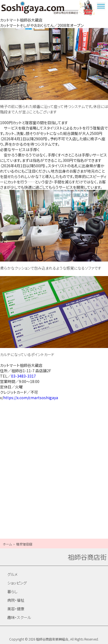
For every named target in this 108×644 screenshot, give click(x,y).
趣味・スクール (19, 617)
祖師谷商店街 (40, 9)
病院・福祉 (16, 600)
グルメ (12, 574)
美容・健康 (16, 609)
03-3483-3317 (23, 376)
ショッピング (17, 583)
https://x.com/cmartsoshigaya (31, 398)
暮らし (12, 591)
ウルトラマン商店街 (87, 9)
